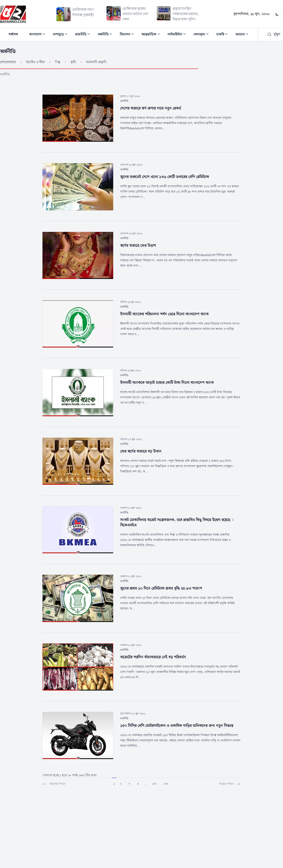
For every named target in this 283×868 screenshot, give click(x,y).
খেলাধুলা (202, 35)
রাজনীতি (84, 35)
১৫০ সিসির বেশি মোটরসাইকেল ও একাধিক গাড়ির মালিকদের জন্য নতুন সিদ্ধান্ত (177, 726)
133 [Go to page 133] (166, 784)
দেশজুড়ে (61, 35)
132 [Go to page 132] (154, 784)
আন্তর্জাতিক (152, 35)
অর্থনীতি (106, 35)
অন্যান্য (243, 35)
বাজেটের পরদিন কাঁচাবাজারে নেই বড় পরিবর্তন (153, 657)
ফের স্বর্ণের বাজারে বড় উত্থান (141, 451)
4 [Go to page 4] (138, 784)
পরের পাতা (230, 784)
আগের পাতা (54, 784)
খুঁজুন (274, 34)
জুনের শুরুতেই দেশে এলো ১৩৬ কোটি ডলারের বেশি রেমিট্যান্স (165, 177)
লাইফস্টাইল (178, 35)
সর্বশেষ (13, 34)
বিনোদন (128, 35)
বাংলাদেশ (38, 35)
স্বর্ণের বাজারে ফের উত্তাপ (138, 246)
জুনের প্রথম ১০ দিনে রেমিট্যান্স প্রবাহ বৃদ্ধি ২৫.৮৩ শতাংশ (161, 588)
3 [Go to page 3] (129, 784)
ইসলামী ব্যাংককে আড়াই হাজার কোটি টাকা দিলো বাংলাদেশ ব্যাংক (167, 383)
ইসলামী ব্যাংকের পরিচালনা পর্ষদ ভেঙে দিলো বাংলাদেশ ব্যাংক (164, 314)
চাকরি (223, 35)
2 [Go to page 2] (121, 784)
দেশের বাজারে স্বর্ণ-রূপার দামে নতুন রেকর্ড (151, 108)
